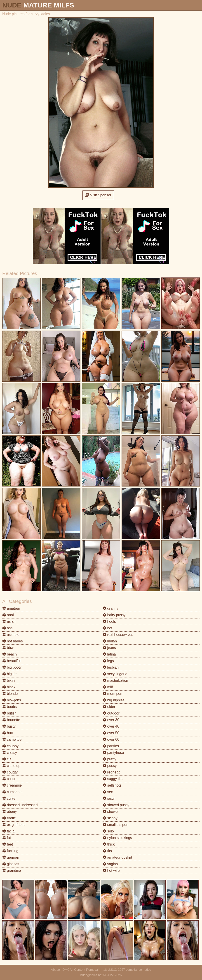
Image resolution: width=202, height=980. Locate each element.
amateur (11, 608)
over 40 (111, 726)
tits (107, 851)
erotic (9, 818)
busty (9, 726)
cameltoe (12, 739)
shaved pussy (116, 805)
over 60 (111, 739)
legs (108, 661)
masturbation (115, 680)
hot (107, 628)
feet (8, 844)
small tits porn (116, 825)
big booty (12, 667)
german (11, 857)
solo (108, 831)
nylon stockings (117, 838)
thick (109, 844)
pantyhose (113, 753)
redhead (112, 772)
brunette (11, 720)
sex (108, 792)
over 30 (111, 720)
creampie (12, 785)
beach (9, 654)
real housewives (118, 635)
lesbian (111, 667)
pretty (109, 759)
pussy (110, 766)
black (9, 687)
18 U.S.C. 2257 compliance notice (127, 970)
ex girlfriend (14, 825)
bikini (9, 680)
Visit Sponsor (98, 195)
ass (7, 628)
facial (9, 831)
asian (9, 622)
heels (109, 622)
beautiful (11, 661)
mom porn (113, 694)
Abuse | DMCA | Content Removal (75, 970)
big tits (10, 674)
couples (11, 779)
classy (10, 753)
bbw (8, 648)
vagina (110, 864)
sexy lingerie (115, 674)
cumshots (12, 792)
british (9, 713)
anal (8, 615)
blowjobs (12, 700)
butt (8, 733)
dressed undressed (20, 805)
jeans (109, 648)
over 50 (111, 733)
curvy (9, 798)
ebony (9, 812)
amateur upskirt (117, 857)
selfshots (112, 785)
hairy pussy (114, 615)
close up (11, 766)
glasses (11, 864)
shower (111, 812)
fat (7, 838)
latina (109, 654)
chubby (10, 746)
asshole (11, 635)
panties (111, 746)
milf (108, 687)
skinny (110, 818)
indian (110, 641)
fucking (10, 851)
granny (110, 608)
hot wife (111, 871)
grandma (12, 871)
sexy (109, 798)
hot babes (13, 641)
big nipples (114, 700)
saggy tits (113, 779)
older (109, 707)
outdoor (111, 713)
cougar (10, 772)
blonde (10, 694)
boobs (9, 707)
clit (7, 759)
